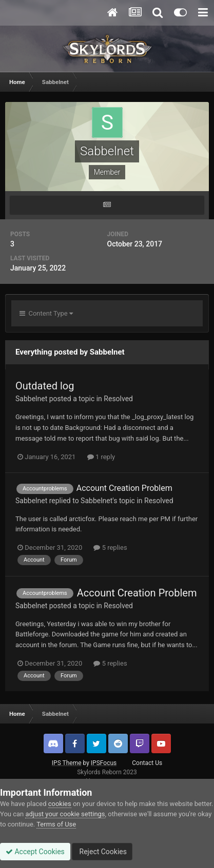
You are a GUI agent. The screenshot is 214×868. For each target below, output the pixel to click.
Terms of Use (56, 824)
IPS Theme (67, 763)
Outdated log (45, 386)
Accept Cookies (35, 852)
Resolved (118, 399)
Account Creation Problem (124, 488)
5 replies (110, 547)
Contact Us (147, 763)
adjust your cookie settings (65, 814)
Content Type (46, 313)
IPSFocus (104, 763)
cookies (60, 804)
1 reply (101, 457)
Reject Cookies (102, 852)
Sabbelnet (31, 399)
